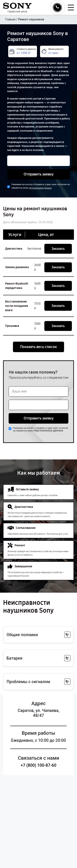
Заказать (58, 249)
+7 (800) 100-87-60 (39, 765)
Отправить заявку (39, 174)
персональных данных (40, 188)
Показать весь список (38, 347)
